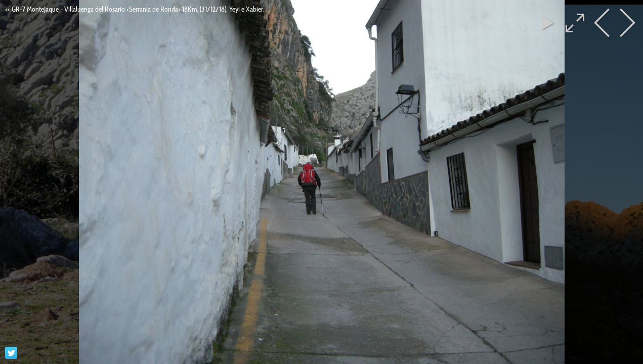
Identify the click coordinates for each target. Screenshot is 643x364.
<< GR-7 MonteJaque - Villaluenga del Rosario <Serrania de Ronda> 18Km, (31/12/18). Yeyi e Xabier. (135, 9)
